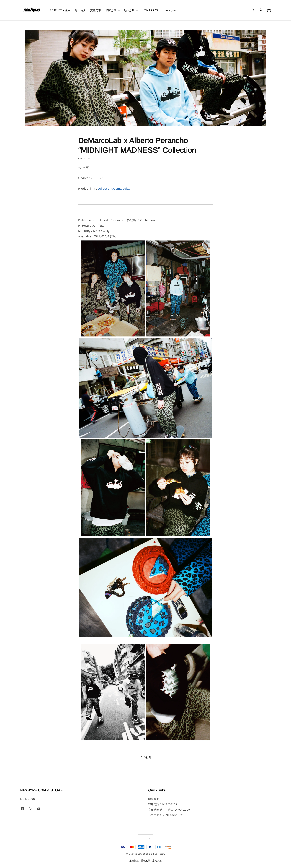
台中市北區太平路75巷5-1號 (166, 815)
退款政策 (157, 861)
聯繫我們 (154, 799)
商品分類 (129, 10)
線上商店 (80, 10)
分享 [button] (83, 167)
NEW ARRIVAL (151, 10)
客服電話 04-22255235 (163, 804)
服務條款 (134, 861)
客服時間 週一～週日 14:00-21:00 (169, 810)
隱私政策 (146, 861)
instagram (171, 10)
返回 (145, 757)
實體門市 (96, 10)
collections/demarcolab (114, 189)
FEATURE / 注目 (60, 10)
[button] (253, 10)
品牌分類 (111, 10)
